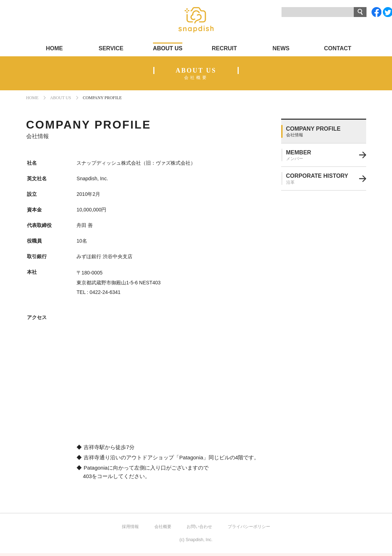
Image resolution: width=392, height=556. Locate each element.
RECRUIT (224, 48)
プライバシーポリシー (249, 527)
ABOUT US (168, 48)
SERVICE (111, 48)
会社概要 (163, 527)
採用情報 (130, 527)
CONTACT (338, 48)
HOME (55, 48)
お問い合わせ (199, 527)
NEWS (281, 48)
